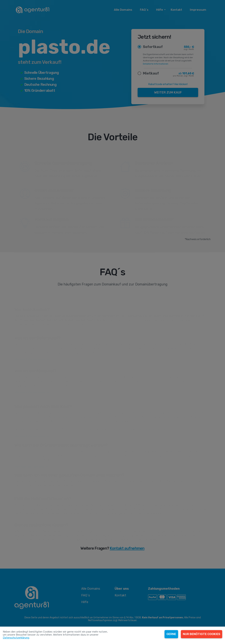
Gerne (171, 634)
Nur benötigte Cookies (202, 634)
